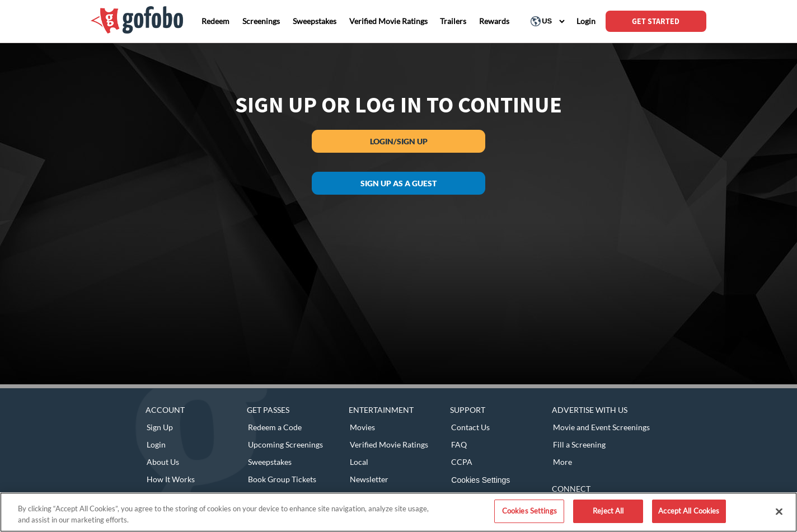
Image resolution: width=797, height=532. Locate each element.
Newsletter (369, 479)
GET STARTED (656, 21)
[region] (399, 512)
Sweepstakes (270, 462)
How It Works (171, 479)
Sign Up (160, 427)
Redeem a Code (275, 427)
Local (359, 462)
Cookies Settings (480, 480)
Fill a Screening (579, 444)
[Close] (779, 511)
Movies (362, 427)
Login (156, 444)
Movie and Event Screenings (601, 427)
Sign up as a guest (399, 183)
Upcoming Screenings (285, 444)
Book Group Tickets (282, 479)
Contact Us (470, 427)
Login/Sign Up (399, 141)
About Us (163, 462)
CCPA (462, 462)
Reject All (608, 511)
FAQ (459, 444)
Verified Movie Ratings (389, 444)
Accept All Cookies (689, 511)
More (562, 462)
